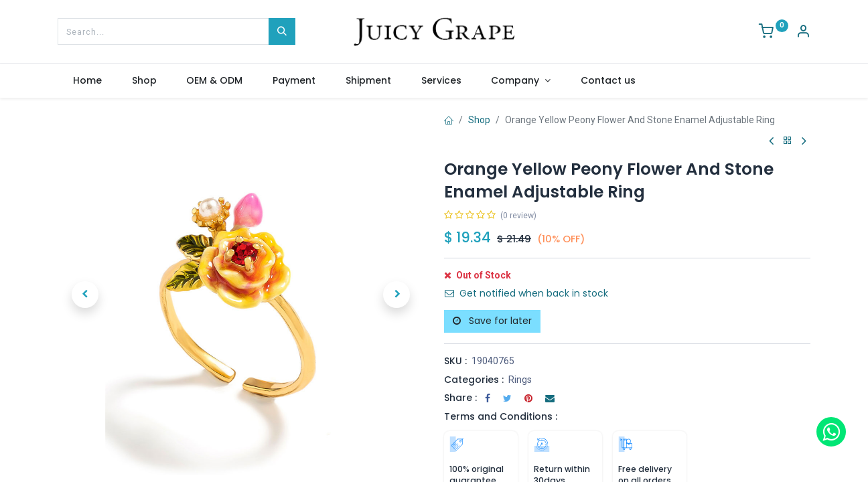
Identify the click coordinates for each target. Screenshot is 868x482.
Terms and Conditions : (501, 416)
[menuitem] (87, 81)
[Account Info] (803, 33)
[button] (85, 295)
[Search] (282, 31)
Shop (479, 120)
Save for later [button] (492, 321)
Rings (520, 380)
